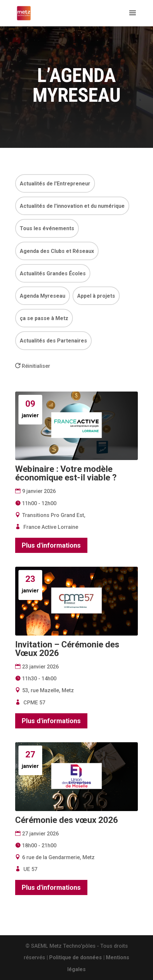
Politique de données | (77, 957)
